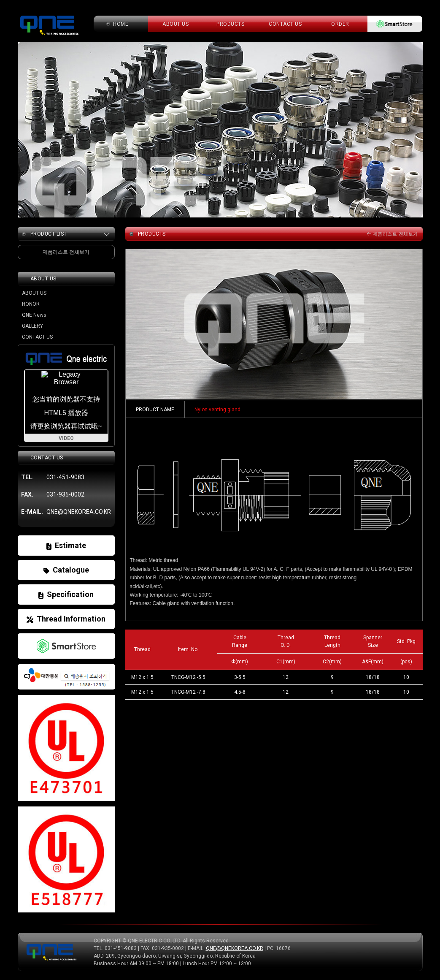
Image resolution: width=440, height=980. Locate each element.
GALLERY (32, 326)
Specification (66, 594)
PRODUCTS (230, 24)
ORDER (340, 24)
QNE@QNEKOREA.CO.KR (235, 948)
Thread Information (66, 619)
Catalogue (66, 570)
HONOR (31, 304)
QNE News (34, 315)
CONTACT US (285, 24)
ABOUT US (34, 293)
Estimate (66, 545)
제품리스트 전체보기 (393, 234)
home (121, 24)
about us (175, 24)
